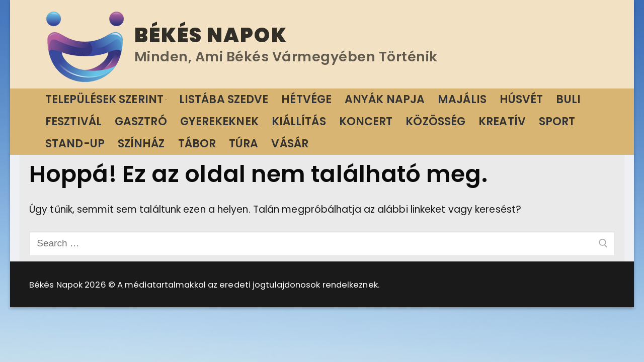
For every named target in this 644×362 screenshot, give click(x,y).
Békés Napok (211, 35)
